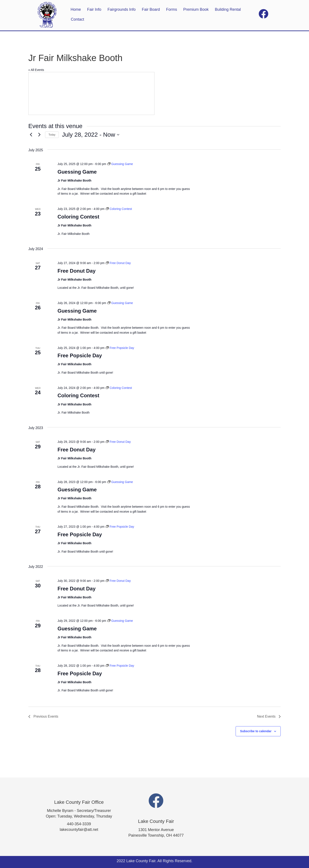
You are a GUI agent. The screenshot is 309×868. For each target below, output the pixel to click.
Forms (172, 9)
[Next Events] (39, 135)
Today (52, 135)
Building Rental (228, 9)
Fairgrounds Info (122, 9)
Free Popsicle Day (80, 355)
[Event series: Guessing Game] (120, 164)
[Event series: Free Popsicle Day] (120, 348)
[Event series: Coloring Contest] (119, 209)
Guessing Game (77, 172)
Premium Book (196, 9)
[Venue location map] (91, 93)
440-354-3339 (79, 824)
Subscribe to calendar (256, 731)
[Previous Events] (31, 135)
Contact (77, 19)
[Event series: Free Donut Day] (118, 263)
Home (76, 9)
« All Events (36, 70)
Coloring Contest (78, 217)
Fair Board (151, 9)
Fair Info (94, 9)
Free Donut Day (76, 271)
